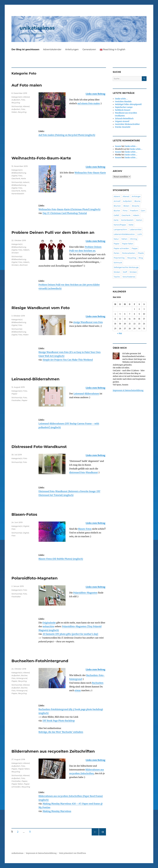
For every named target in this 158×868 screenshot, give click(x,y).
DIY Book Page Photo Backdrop (59, 721)
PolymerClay (119, 258)
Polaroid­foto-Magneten (85, 593)
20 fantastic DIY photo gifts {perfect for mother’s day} (70, 634)
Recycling (16, 103)
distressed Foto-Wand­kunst (84, 472)
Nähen (124, 239)
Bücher (24, 675)
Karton (139, 220)
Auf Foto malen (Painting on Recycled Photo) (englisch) (67, 135)
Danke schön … (121, 99)
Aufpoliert (16, 100)
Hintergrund (22, 678)
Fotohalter (16, 400)
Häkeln (26, 250)
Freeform (134, 211)
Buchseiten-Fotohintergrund (40, 661)
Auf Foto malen (27, 85)
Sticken (117, 272)
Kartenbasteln (18, 194)
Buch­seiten (98, 683)
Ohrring (134, 239)
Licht (140, 234)
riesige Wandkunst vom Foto (88, 322)
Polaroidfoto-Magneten (35, 578)
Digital (14, 176)
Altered (26, 97)
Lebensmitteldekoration (124, 234)
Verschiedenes (129, 277)
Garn (143, 211)
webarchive (49, 626)
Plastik (141, 253)
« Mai (119, 333)
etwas (78, 690)
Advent (26, 182)
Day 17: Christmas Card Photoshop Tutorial (65, 213)
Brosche (136, 206)
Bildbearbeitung (19, 173)
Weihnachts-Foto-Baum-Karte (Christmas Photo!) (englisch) (70, 209)
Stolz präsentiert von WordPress (73, 853)
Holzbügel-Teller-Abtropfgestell (128, 104)
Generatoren (89, 49)
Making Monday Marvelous (57, 811)
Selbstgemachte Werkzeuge (126, 267)
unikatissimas (37, 28)
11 (31, 832)
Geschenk (16, 178)
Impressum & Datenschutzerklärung (128, 390)
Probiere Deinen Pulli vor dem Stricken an (53, 232)
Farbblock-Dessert (123, 110)
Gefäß (116, 215)
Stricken (15, 253)
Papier (14, 394)
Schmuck (118, 263)
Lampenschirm (120, 229)
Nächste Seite (102, 835)
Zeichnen (24, 265)
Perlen (116, 253)
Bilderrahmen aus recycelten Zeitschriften (53, 751)
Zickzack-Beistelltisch (124, 119)
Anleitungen (72, 49)
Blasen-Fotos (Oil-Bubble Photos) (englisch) (61, 559)
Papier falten (24, 769)
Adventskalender (52, 49)
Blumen (117, 206)
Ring (141, 258)
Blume (137, 201)
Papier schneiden (121, 248)
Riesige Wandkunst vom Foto (41, 308)
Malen (14, 112)
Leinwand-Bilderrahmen (35, 379)
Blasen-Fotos (24, 514)
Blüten (126, 206)
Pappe (135, 248)
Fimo (125, 211)
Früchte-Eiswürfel (123, 127)
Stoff (125, 272)
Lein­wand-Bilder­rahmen (86, 394)
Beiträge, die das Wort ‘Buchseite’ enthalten (61, 732)
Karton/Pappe (120, 225)
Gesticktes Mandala (123, 102)
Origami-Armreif (122, 121)
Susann (118, 146)
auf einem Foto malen (89, 103)
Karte (23, 178)
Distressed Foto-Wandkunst (39, 447)
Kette (131, 225)
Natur (116, 239)
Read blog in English (113, 49)
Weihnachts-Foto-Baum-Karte (41, 158)
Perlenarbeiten (129, 253)
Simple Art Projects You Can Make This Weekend (68, 360)
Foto (23, 100)
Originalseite (49, 623)
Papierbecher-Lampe (124, 107)
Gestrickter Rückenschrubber (127, 124)
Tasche (117, 277)
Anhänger (136, 196)
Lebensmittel (136, 229)
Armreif (117, 201)
